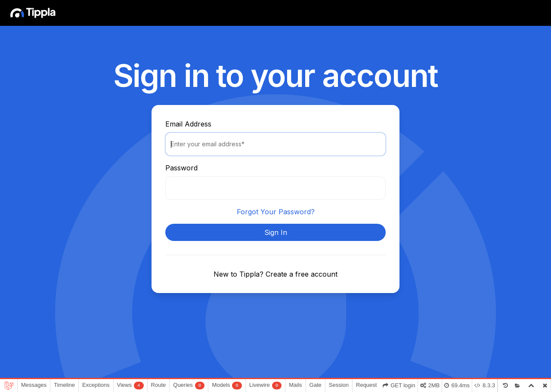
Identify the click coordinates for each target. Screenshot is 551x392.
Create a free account (302, 274)
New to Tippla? (240, 274)
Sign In (276, 232)
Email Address (188, 124)
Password (181, 168)
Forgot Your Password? (276, 212)
